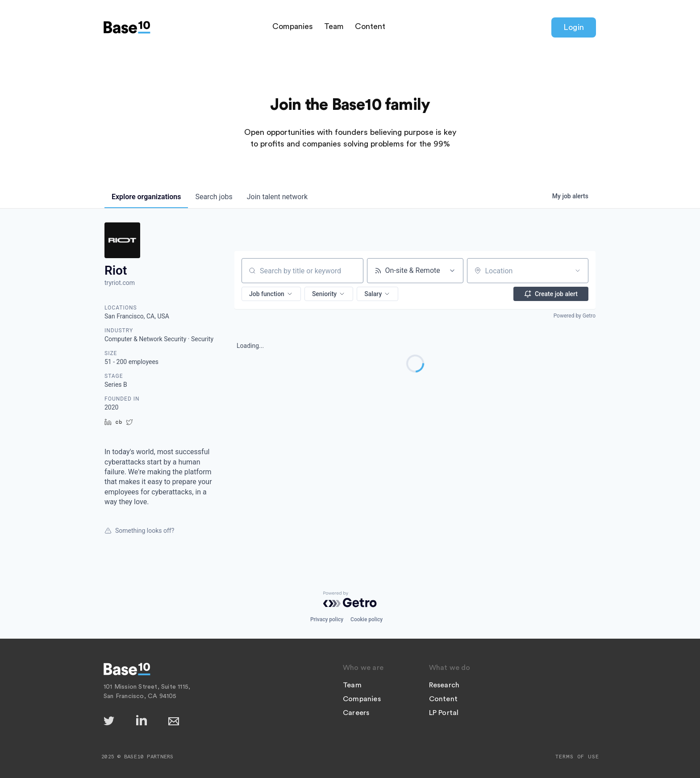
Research (444, 685)
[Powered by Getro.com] (350, 599)
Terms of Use (577, 757)
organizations (146, 197)
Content (370, 26)
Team (334, 26)
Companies (293, 26)
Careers (356, 713)
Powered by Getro (575, 316)
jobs (214, 197)
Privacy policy (327, 619)
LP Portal (444, 713)
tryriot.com (120, 283)
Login (574, 27)
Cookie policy (367, 619)
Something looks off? (139, 531)
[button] (271, 294)
